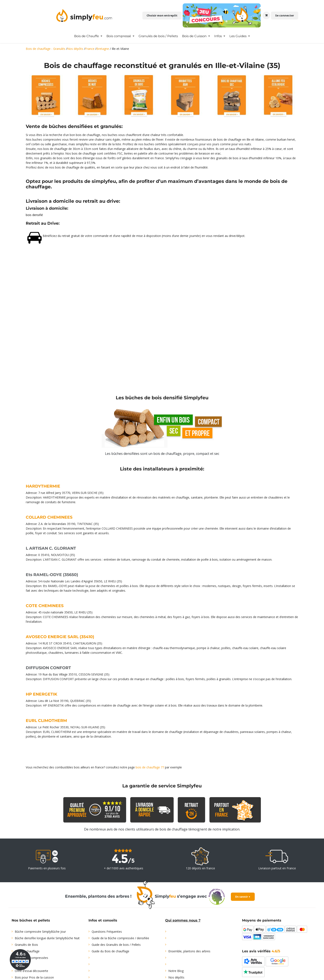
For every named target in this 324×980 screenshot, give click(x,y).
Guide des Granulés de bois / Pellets (116, 945)
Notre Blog (176, 971)
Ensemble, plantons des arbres (189, 951)
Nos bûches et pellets (31, 920)
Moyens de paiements (262, 920)
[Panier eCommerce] (266, 15)
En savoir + (243, 897)
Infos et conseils (103, 920)
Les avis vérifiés (261, 951)
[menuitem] (88, 36)
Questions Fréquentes (107, 932)
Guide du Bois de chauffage (110, 951)
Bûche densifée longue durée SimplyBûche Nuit (47, 938)
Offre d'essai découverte (31, 971)
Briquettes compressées (31, 958)
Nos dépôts (176, 977)
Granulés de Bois (26, 945)
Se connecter (285, 15)
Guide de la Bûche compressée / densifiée (120, 938)
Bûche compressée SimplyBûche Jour (40, 932)
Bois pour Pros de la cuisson (34, 977)
